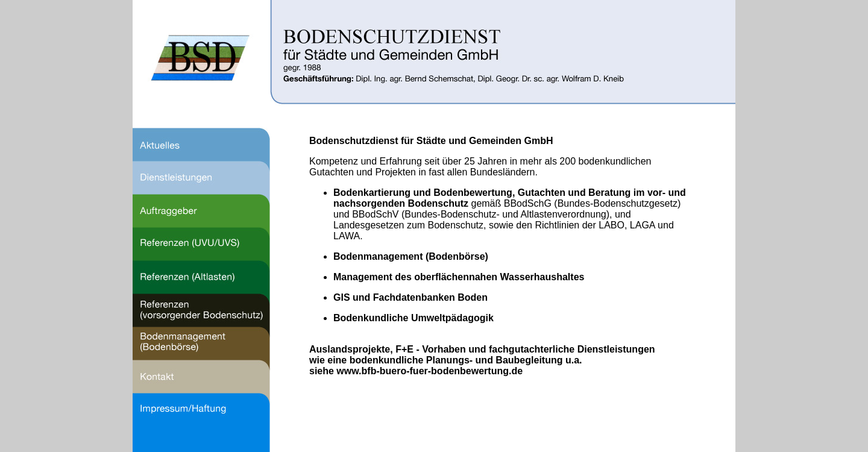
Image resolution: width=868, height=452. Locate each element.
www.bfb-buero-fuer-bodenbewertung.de (429, 371)
